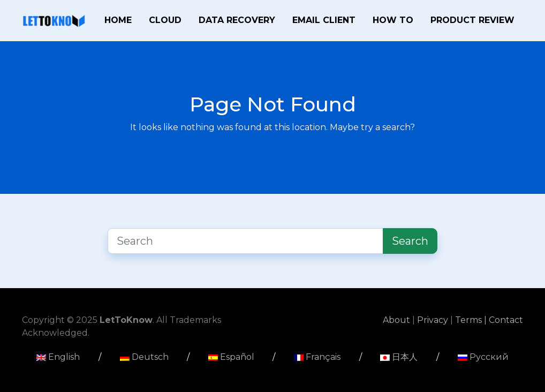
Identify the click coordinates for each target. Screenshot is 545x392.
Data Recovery (237, 20)
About (398, 320)
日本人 (399, 357)
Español (231, 357)
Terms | (472, 320)
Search (410, 241)
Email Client (324, 20)
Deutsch (144, 357)
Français (317, 357)
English (58, 357)
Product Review (472, 20)
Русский (483, 357)
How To (393, 20)
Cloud (165, 20)
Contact (506, 320)
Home (118, 20)
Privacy (434, 320)
